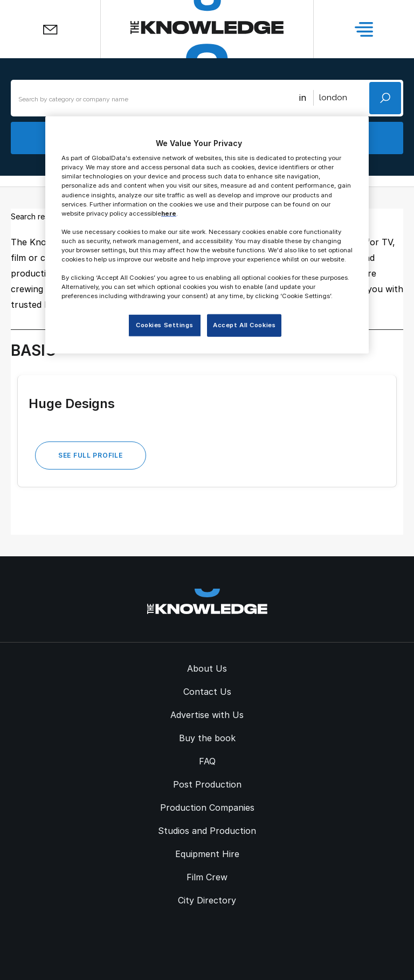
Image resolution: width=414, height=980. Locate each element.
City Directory (207, 900)
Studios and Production (207, 831)
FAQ (207, 761)
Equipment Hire (207, 854)
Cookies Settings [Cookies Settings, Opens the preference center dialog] (164, 325)
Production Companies (207, 808)
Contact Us (207, 692)
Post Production (207, 784)
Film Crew (207, 877)
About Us (207, 668)
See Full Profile (91, 455)
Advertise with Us (207, 715)
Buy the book (207, 738)
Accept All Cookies (244, 325)
